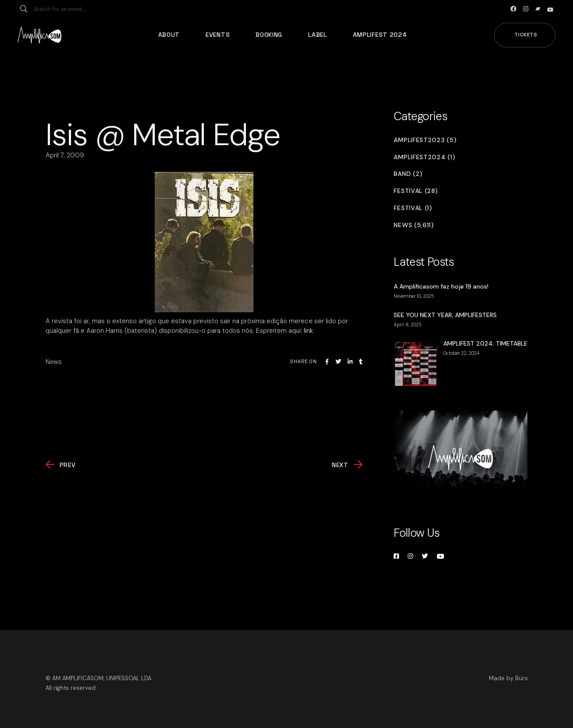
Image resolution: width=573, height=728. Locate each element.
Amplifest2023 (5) (425, 140)
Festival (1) (413, 208)
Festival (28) (416, 191)
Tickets (526, 35)
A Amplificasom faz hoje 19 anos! (441, 286)
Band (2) (408, 174)
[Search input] (68, 9)
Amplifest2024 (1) (424, 157)
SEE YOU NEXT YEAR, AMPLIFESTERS (445, 315)
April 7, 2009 (65, 155)
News (54, 362)
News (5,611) (414, 225)
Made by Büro (508, 678)
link (308, 331)
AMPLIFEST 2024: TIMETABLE (485, 343)
